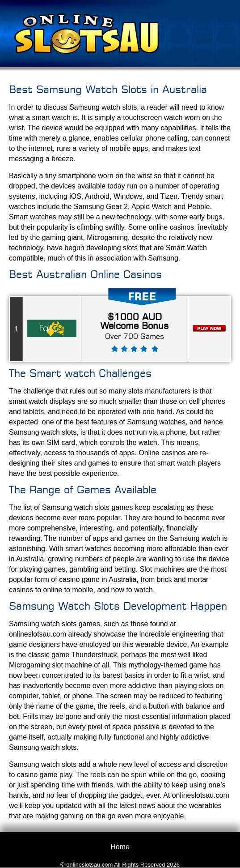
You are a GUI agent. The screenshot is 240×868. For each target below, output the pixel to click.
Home (120, 847)
